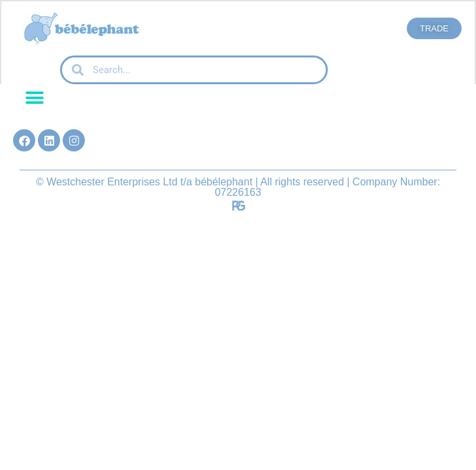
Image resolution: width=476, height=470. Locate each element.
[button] (34, 98)
